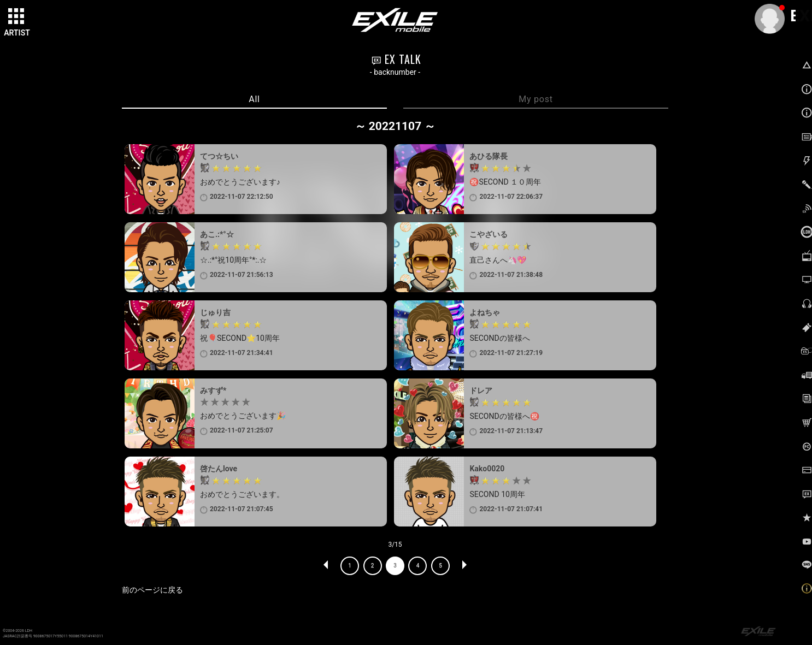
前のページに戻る (152, 590)
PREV (326, 566)
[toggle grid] (17, 17)
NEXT (464, 566)
